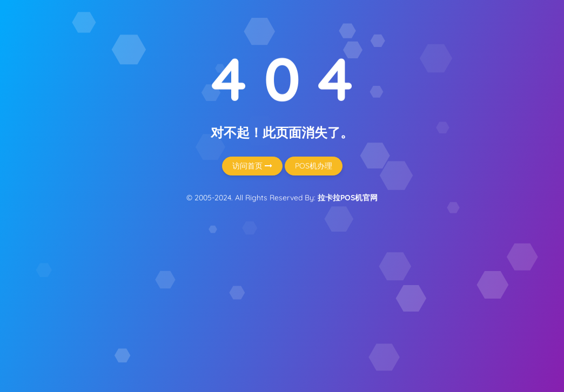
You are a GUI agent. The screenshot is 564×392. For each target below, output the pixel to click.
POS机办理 (314, 166)
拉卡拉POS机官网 (348, 198)
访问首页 (252, 166)
